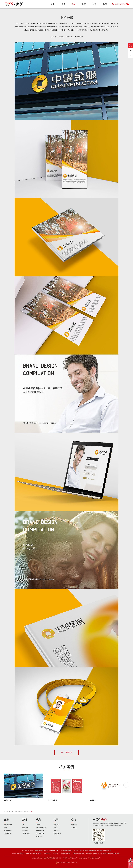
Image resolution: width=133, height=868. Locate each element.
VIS (23, 825)
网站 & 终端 (26, 834)
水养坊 (130, 51)
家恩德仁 (94, 800)
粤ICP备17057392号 (94, 858)
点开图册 (130, 45)
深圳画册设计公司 (27, 851)
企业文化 (56, 828)
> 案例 (20, 811)
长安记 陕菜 (52, 800)
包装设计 (25, 831)
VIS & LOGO (8, 825)
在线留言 (74, 828)
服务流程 (56, 831)
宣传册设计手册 (41, 828)
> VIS (32, 811)
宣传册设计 (57, 853)
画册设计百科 (40, 831)
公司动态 (39, 825)
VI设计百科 (40, 836)
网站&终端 (8, 834)
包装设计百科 (40, 834)
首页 (16, 811)
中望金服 (8, 800)
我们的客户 (57, 834)
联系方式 (74, 825)
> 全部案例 (26, 811)
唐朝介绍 (56, 825)
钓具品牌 (130, 56)
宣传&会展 (8, 831)
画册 (6, 828)
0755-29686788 (120, 4)
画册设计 (25, 828)
